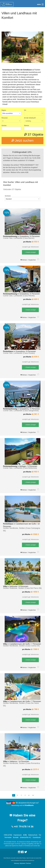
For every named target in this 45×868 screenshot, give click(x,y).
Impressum (18, 835)
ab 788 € (35, 709)
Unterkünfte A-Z (26, 837)
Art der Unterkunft (30, 118)
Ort (25, 110)
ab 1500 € (35, 649)
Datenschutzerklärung (29, 860)
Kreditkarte (29, 805)
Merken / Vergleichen (28, 260)
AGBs (25, 835)
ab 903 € (35, 472)
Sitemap (16, 863)
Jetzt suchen (23, 140)
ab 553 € (35, 242)
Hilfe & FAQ (8, 835)
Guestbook (37, 837)
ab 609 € (35, 299)
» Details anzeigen (30, 252)
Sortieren (8, 196)
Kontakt (16, 837)
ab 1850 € (35, 592)
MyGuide (22, 863)
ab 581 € (35, 414)
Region (4, 110)
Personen (5, 118)
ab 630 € (35, 357)
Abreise (27, 125)
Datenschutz (33, 835)
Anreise (4, 125)
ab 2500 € (35, 534)
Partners (28, 863)
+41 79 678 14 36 (24, 827)
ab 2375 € (35, 769)
